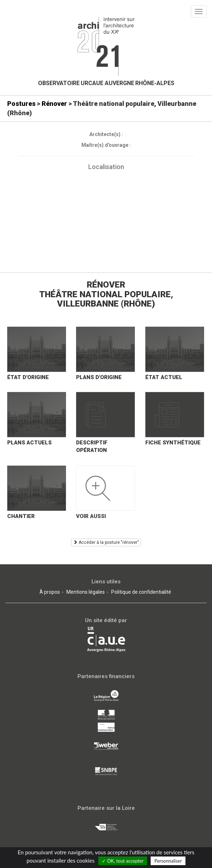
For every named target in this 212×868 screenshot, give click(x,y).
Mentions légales (86, 592)
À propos (50, 592)
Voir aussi (91, 516)
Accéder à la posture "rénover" (106, 542)
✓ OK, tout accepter (123, 861)
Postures (21, 104)
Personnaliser (168, 861)
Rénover (54, 104)
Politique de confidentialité (141, 592)
